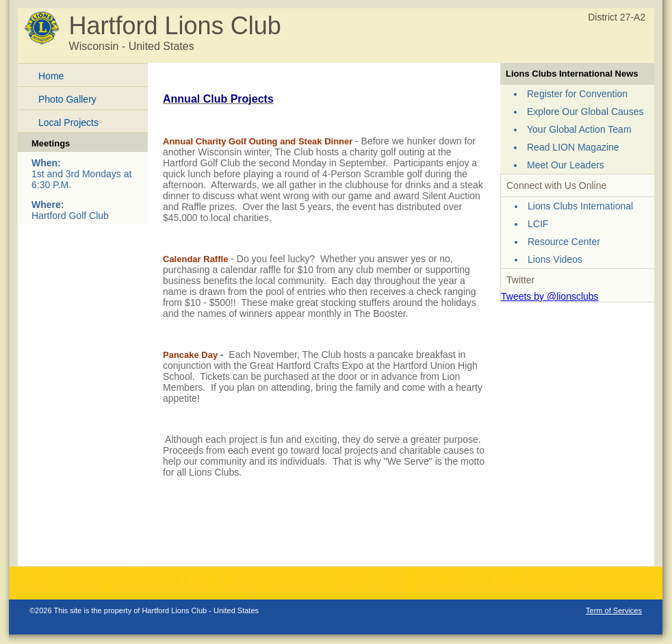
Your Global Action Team (579, 129)
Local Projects (68, 123)
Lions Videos (555, 259)
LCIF (538, 224)
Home (51, 76)
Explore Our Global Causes (585, 112)
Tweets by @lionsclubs (550, 296)
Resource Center (564, 242)
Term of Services (614, 610)
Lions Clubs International (580, 206)
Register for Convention (577, 94)
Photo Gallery (67, 99)
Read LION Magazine (573, 147)
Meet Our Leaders (566, 165)
